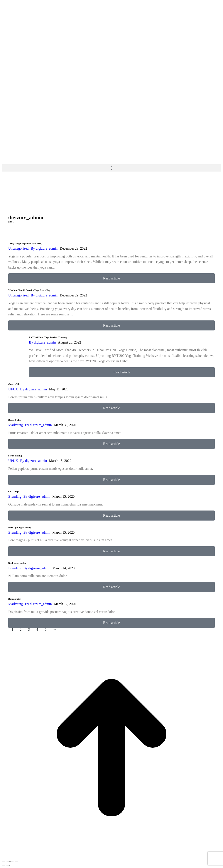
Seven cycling (15, 456)
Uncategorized (18, 248)
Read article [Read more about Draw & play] (112, 444)
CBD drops (14, 491)
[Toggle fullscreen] (12, 861)
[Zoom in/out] (17, 861)
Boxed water (14, 599)
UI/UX (13, 389)
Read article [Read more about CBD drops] (112, 515)
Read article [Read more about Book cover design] (112, 587)
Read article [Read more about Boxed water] (112, 623)
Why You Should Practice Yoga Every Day (29, 290)
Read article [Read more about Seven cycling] (112, 480)
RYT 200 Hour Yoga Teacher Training (48, 337)
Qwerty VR (14, 384)
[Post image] (17, 354)
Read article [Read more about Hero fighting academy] (112, 551)
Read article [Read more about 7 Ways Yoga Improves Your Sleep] (112, 278)
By (44, 248)
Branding (15, 496)
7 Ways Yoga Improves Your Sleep (25, 243)
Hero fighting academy (20, 527)
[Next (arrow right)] (8, 865)
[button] (111, 168)
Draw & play (15, 420)
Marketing (16, 425)
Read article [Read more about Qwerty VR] (112, 408)
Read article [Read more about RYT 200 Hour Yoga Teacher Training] (122, 372)
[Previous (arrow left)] (3, 865)
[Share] (8, 861)
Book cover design (17, 563)
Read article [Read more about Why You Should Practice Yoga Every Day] (112, 325)
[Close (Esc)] (3, 861)
